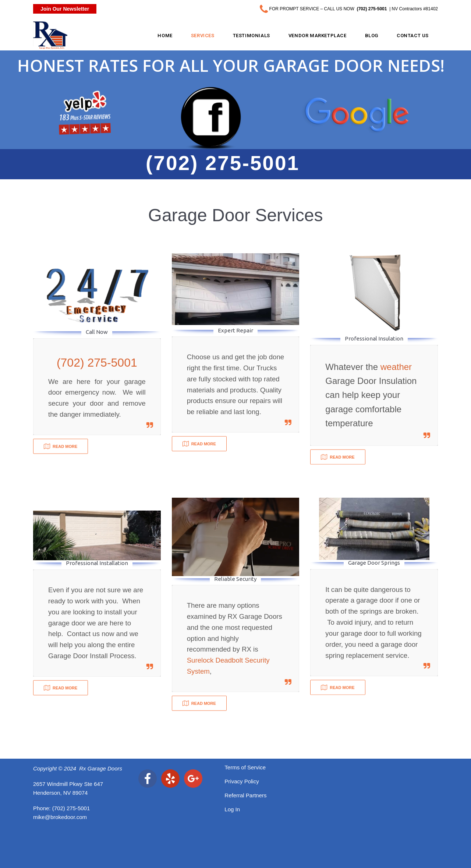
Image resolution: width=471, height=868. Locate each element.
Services (203, 36)
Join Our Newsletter (65, 9)
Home (165, 36)
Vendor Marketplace (318, 36)
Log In (232, 809)
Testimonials (252, 36)
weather (396, 367)
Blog (372, 36)
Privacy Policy (242, 781)
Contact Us (413, 36)
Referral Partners (245, 795)
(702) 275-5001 (71, 808)
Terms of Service (245, 767)
